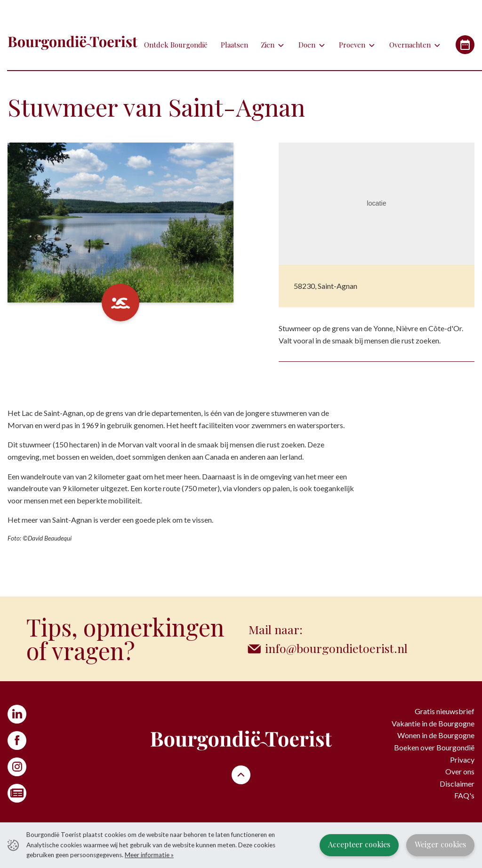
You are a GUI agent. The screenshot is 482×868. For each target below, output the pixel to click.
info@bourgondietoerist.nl (336, 648)
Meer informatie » (149, 855)
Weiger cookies (440, 844)
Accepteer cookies (359, 844)
